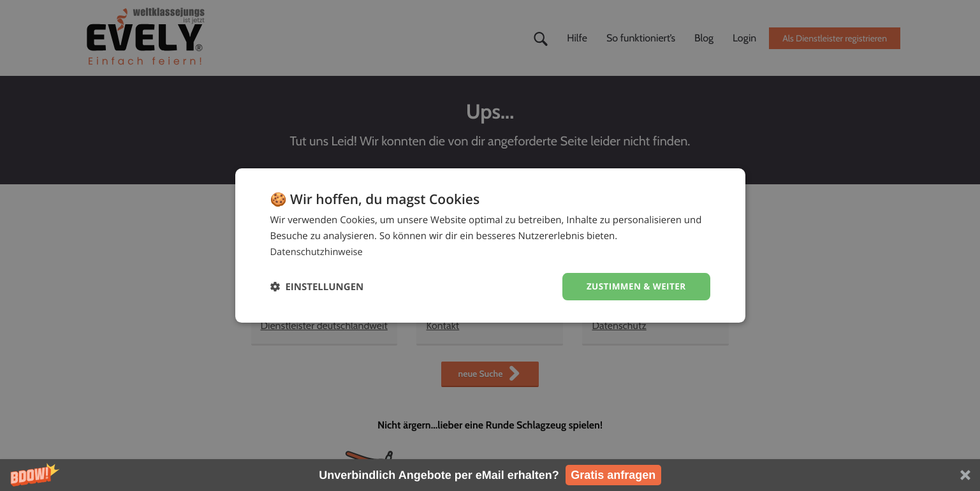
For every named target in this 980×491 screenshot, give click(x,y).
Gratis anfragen (613, 475)
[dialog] (490, 245)
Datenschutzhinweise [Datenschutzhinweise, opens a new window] (318, 251)
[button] (490, 475)
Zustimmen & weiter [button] (635, 286)
